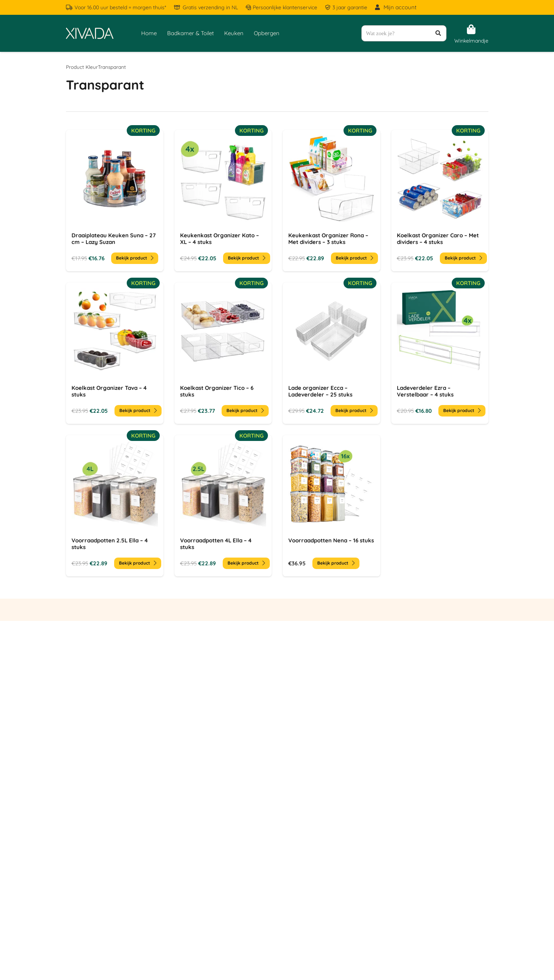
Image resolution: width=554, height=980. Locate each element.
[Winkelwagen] (471, 30)
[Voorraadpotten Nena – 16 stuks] (331, 506)
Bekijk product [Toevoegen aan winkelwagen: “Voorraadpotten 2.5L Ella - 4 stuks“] (138, 563)
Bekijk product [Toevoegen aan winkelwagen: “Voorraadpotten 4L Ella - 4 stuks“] (246, 563)
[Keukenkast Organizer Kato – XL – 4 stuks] (223, 201)
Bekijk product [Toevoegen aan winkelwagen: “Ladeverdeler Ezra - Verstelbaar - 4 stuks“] (462, 410)
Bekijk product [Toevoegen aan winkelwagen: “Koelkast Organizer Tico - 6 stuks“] (245, 410)
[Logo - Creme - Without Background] (90, 33)
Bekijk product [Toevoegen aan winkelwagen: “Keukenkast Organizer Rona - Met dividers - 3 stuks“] (354, 258)
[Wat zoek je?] (404, 33)
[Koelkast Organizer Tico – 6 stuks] (223, 353)
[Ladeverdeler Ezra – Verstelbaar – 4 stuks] (440, 353)
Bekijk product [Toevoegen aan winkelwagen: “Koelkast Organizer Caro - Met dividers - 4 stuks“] (463, 258)
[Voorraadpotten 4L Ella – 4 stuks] (223, 506)
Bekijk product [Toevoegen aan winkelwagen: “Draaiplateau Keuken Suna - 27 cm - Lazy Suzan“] (135, 258)
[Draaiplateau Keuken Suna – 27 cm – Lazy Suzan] (115, 201)
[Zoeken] (438, 33)
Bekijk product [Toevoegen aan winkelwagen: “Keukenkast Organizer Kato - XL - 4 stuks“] (246, 258)
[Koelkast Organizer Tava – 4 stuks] (115, 353)
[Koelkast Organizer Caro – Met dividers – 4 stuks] (440, 201)
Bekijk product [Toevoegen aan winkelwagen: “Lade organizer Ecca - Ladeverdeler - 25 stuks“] (354, 410)
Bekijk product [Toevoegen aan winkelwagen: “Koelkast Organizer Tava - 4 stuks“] (138, 410)
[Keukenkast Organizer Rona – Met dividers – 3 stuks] (331, 201)
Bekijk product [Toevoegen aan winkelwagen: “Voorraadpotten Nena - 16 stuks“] (336, 563)
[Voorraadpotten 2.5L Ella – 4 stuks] (115, 506)
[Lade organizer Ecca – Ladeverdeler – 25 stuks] (331, 353)
